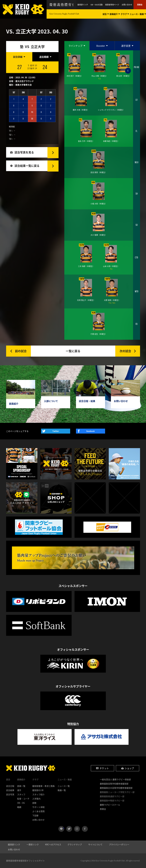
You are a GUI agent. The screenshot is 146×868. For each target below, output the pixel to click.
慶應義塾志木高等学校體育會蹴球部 (116, 788)
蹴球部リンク (86, 5)
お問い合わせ (128, 5)
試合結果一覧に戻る (28, 167)
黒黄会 (140, 5)
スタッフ (21, 794)
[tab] (19, 57)
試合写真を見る (25, 153)
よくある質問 (38, 811)
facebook (85, 829)
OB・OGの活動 (99, 5)
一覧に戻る (73, 351)
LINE (64, 828)
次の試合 (125, 351)
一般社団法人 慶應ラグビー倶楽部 (115, 779)
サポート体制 (38, 807)
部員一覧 (21, 786)
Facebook (90, 431)
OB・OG (21, 803)
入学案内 (36, 799)
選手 (19, 790)
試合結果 (10, 790)
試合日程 (10, 786)
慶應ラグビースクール (110, 805)
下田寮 (35, 815)
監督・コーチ (23, 799)
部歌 (34, 803)
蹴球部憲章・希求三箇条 (44, 786)
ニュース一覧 (64, 786)
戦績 (19, 807)
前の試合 (21, 351)
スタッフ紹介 (38, 794)
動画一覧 (62, 790)
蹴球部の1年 (38, 790)
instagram (77, 829)
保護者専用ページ (114, 5)
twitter (69, 829)
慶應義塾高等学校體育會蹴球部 (114, 784)
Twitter (56, 431)
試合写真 (10, 794)
